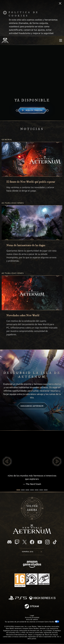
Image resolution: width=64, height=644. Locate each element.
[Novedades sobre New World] (32, 293)
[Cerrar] (60, 4)
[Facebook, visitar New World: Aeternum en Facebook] (32, 542)
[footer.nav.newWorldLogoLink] (32, 533)
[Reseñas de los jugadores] (41, 490)
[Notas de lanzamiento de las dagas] (32, 223)
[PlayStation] (18, 598)
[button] (7, 461)
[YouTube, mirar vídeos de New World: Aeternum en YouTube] (40, 542)
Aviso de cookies (32, 619)
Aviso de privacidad (32, 617)
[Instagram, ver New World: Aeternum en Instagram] (47, 542)
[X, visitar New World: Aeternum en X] (25, 542)
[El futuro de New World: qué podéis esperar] (32, 159)
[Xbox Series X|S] (42, 598)
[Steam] (32, 606)
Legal (32, 615)
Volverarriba (32, 508)
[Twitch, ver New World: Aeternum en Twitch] (17, 542)
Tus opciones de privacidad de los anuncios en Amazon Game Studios (32, 622)
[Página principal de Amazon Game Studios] (32, 565)
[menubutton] (61, 40)
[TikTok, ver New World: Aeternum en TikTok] (55, 542)
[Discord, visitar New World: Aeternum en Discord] (9, 542)
